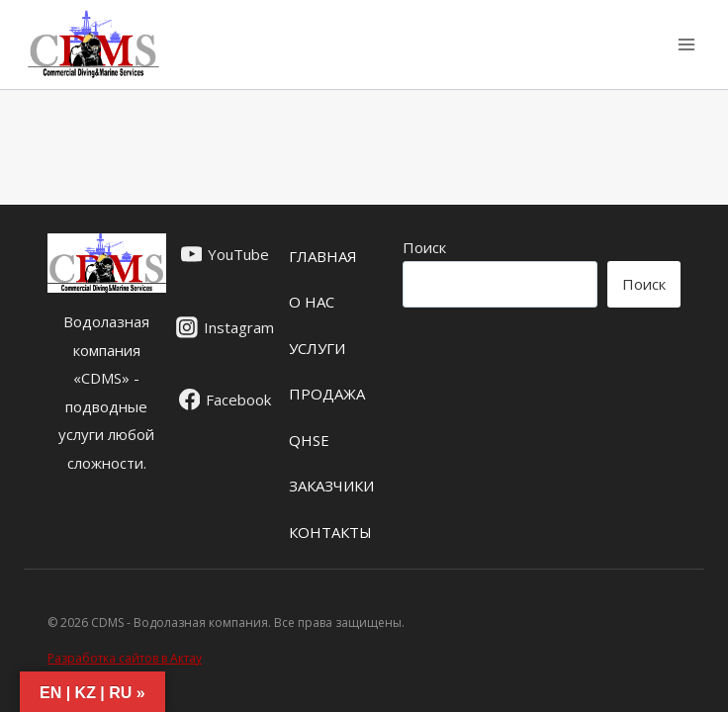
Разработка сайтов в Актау (125, 658)
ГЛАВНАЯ (323, 256)
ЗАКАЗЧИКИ (331, 486)
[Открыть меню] (686, 44)
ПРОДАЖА (327, 394)
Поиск (424, 247)
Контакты (330, 532)
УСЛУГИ (317, 348)
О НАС (312, 302)
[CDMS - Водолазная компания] (93, 44)
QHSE (309, 440)
